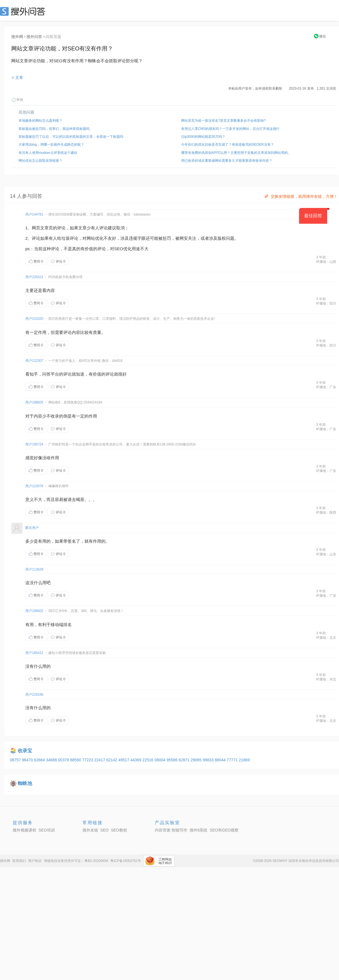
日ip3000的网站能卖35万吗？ (203, 137)
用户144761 (34, 214)
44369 (136, 760)
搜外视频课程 (24, 830)
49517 (124, 760)
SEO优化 (123, 249)
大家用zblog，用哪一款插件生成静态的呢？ (51, 145)
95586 (173, 760)
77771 (233, 760)
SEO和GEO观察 (224, 830)
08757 (16, 760)
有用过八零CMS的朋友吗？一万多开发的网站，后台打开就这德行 (231, 129)
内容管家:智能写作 (171, 830)
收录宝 (25, 751)
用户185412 (34, 653)
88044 (221, 760)
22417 (100, 760)
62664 (40, 760)
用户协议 (35, 861)
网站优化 (95, 238)
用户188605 (34, 402)
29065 (197, 760)
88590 (76, 760)
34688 (52, 760)
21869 (244, 760)
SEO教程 (119, 830)
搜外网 (17, 37)
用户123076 (34, 486)
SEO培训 (47, 830)
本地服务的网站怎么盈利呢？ (41, 121)
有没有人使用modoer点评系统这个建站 (48, 153)
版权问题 (226, 238)
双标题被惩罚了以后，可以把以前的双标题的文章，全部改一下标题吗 (71, 137)
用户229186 (34, 695)
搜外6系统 (199, 830)
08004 (160, 760)
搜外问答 (34, 37)
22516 (148, 760)
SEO (24, 11)
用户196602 (34, 611)
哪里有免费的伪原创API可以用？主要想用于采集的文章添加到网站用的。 (236, 153)
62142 (112, 760)
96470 (28, 760)
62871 (185, 760)
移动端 (57, 625)
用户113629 (34, 569)
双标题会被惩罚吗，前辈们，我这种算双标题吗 (54, 129)
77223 (88, 760)
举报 (17, 100)
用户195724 (34, 444)
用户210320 (34, 319)
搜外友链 (90, 830)
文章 (19, 77)
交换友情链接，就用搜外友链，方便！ (301, 196)
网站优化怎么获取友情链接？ (41, 161)
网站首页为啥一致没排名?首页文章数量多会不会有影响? (224, 121)
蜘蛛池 (25, 783)
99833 (209, 760)
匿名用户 (32, 528)
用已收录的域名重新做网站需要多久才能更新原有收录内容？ (227, 161)
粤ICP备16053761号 (126, 861)
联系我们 (19, 861)
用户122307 (34, 361)
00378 (64, 760)
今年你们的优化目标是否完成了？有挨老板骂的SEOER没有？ (228, 145)
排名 (68, 625)
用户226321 (34, 277)
